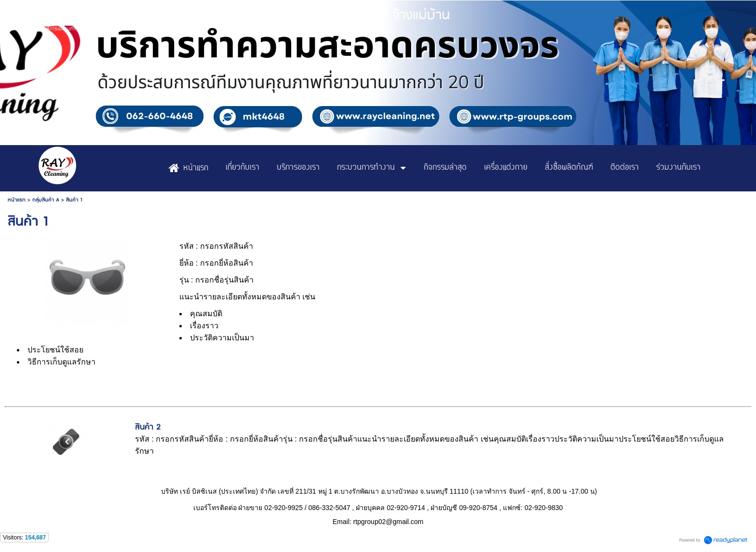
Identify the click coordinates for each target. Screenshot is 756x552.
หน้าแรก (17, 200)
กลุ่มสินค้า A (46, 200)
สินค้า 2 (148, 427)
